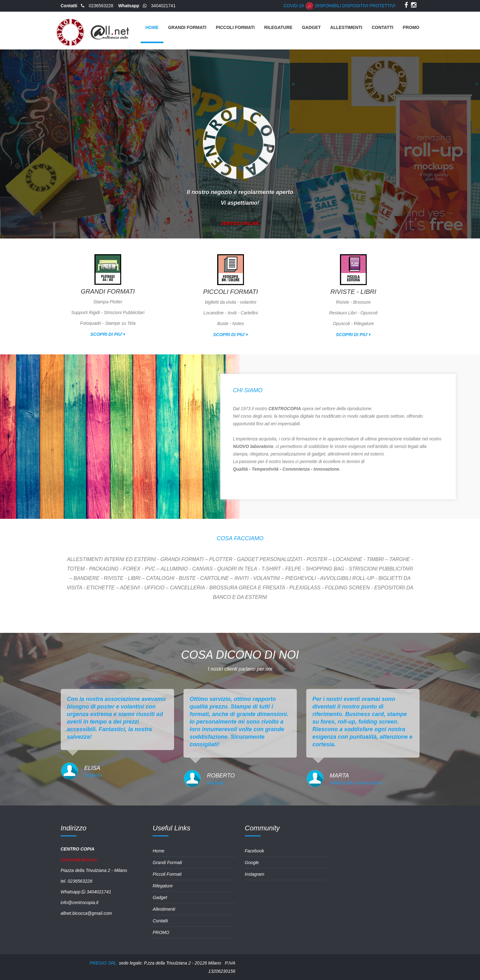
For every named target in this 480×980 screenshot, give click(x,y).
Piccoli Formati (235, 27)
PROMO (411, 27)
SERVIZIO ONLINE (240, 227)
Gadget (311, 27)
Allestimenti (346, 27)
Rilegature (278, 27)
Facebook (254, 851)
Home (152, 27)
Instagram (255, 874)
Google (252, 863)
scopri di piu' (108, 334)
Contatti (383, 27)
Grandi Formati (187, 27)
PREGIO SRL (103, 963)
